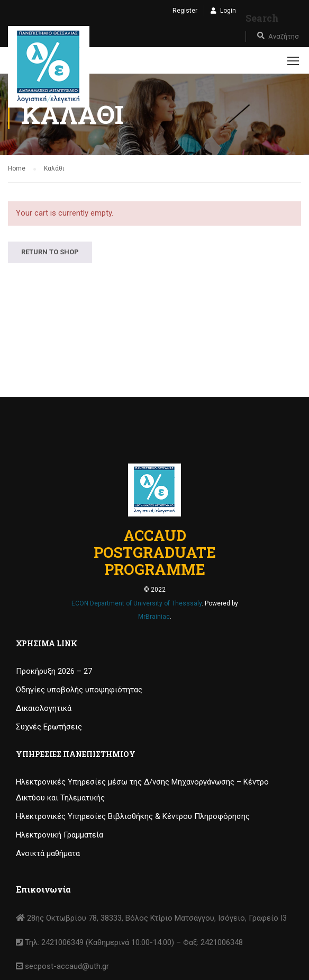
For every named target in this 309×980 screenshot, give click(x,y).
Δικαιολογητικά (44, 708)
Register (185, 11)
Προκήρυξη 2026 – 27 (54, 671)
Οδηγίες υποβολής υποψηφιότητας (79, 690)
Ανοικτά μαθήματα (48, 853)
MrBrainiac (154, 617)
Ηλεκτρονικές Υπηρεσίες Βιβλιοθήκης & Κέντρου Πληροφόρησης (133, 816)
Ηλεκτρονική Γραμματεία (60, 835)
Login (228, 11)
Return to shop (50, 252)
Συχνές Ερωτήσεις (49, 727)
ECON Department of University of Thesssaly (137, 603)
